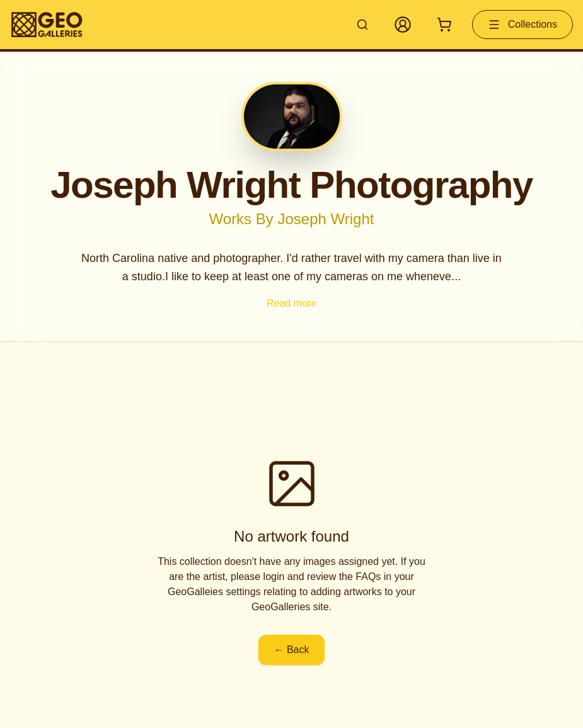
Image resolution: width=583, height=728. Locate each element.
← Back (291, 650)
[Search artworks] (362, 25)
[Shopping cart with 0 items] (444, 25)
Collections (522, 25)
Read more (291, 303)
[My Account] (403, 25)
